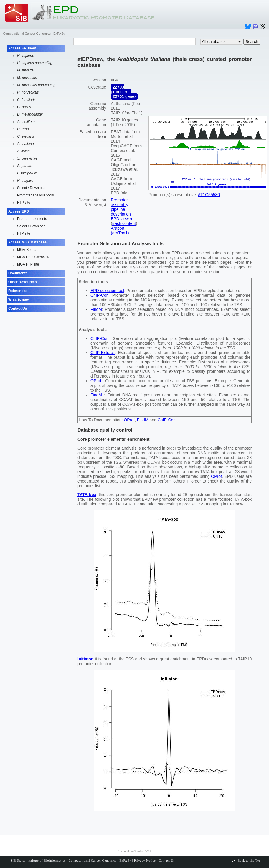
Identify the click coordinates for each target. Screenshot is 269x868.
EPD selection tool (107, 291)
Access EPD (19, 211)
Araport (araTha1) (120, 231)
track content (124, 223)
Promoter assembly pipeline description (121, 207)
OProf (96, 381)
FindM (96, 309)
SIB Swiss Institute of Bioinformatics (38, 861)
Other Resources (23, 282)
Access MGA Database (27, 242)
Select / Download (31, 188)
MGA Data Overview (33, 257)
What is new (18, 300)
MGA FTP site (28, 264)
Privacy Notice (145, 861)
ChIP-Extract (103, 353)
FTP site (24, 203)
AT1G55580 (209, 195)
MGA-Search (27, 250)
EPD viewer (122, 219)
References (18, 291)
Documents (18, 273)
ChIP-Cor (99, 295)
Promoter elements (32, 219)
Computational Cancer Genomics (27, 34)
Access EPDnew (22, 48)
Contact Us (18, 308)
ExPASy (59, 34)
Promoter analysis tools (36, 195)
